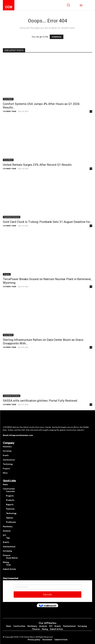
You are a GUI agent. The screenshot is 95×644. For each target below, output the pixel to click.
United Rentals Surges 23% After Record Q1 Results (37, 165)
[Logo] (9, 7)
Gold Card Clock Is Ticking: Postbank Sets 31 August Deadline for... (47, 222)
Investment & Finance (12, 217)
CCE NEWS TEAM (9, 111)
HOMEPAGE (57, 37)
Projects (7, 274)
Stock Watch (8, 99)
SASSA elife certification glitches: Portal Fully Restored (40, 401)
